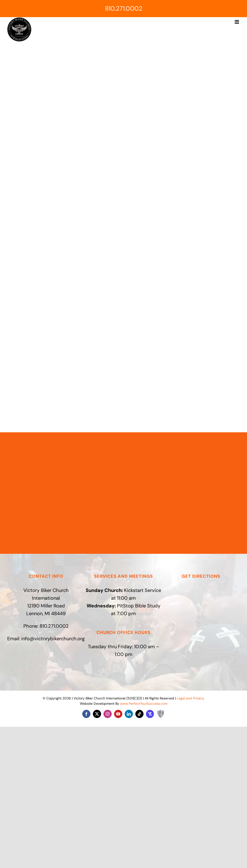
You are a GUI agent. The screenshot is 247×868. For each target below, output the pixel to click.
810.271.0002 (124, 8)
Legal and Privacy (191, 698)
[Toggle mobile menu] (237, 22)
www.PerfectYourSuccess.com (144, 704)
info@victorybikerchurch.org (53, 639)
